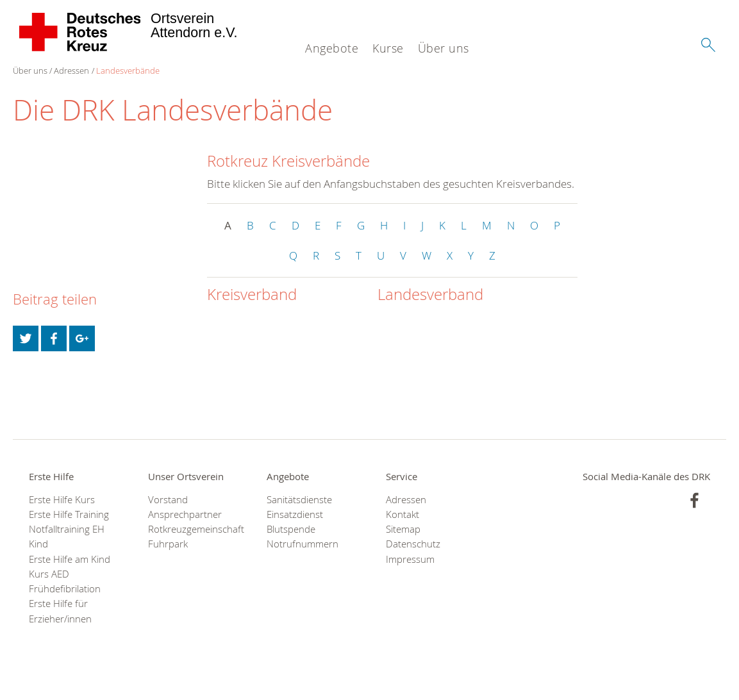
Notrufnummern (303, 544)
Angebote (332, 48)
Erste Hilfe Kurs (62, 500)
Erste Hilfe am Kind (70, 559)
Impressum (410, 559)
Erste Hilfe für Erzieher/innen (60, 611)
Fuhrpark (168, 544)
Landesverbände (128, 71)
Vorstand (168, 500)
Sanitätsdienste (299, 500)
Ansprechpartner (185, 514)
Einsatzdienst (295, 514)
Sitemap (403, 529)
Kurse (388, 48)
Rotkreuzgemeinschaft (192, 529)
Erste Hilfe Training (69, 514)
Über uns (444, 48)
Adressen (71, 71)
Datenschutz (413, 544)
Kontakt (403, 514)
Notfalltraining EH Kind (67, 537)
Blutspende (291, 529)
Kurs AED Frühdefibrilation (65, 581)
